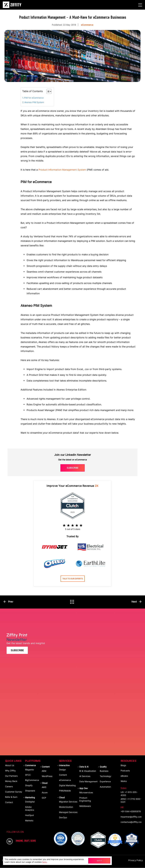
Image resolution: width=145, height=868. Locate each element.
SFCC (28, 775)
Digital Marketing (67, 786)
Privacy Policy (136, 860)
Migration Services (68, 802)
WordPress (47, 776)
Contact (9, 802)
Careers (9, 787)
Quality (103, 767)
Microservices (86, 793)
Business (104, 771)
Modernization (66, 807)
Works (124, 781)
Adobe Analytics (30, 809)
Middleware (85, 806)
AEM (44, 771)
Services (65, 761)
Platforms (33, 761)
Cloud (45, 783)
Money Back (11, 781)
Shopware (30, 791)
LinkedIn (10, 841)
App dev (84, 788)
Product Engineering (85, 799)
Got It (99, 861)
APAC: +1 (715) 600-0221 (131, 801)
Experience (105, 782)
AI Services (85, 776)
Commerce (30, 765)
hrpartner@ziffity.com (131, 817)
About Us (10, 765)
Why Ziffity (10, 771)
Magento (29, 770)
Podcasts (125, 771)
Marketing (30, 798)
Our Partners (11, 776)
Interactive (64, 765)
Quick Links (13, 761)
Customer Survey (14, 792)
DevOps (63, 818)
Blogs (123, 765)
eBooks (124, 776)
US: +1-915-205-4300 (131, 792)
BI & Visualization (88, 771)
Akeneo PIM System (34, 102)
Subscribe (72, 468)
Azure (45, 793)
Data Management (88, 782)
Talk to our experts (73, 579)
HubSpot (29, 815)
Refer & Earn (11, 797)
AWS (44, 787)
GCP (44, 798)
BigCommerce (32, 780)
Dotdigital (30, 802)
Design (62, 770)
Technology (105, 776)
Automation (105, 787)
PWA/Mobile (65, 791)
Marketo (29, 821)
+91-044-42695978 (131, 809)
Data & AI (84, 767)
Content (46, 767)
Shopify (29, 786)
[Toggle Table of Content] (48, 91)
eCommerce (65, 780)
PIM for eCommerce (34, 98)
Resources (128, 761)
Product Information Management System (62, 170)
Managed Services (68, 812)
